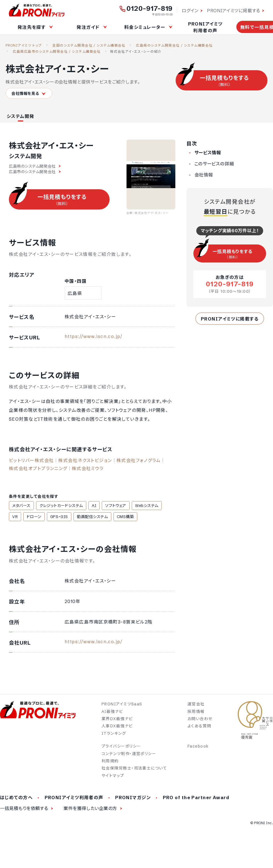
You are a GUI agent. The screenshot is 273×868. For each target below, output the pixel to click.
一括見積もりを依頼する (24, 809)
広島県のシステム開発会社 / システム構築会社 (174, 45)
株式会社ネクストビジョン (85, 460)
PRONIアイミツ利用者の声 (205, 27)
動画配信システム (73, 517)
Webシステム (139, 506)
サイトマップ (113, 776)
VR (161, 506)
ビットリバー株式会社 (31, 460)
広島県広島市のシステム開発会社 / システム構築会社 (57, 51)
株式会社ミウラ (88, 468)
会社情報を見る (29, 93)
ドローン (19, 517)
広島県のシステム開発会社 (35, 166)
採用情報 (196, 712)
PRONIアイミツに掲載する (234, 11)
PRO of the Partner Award (196, 798)
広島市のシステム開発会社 (35, 172)
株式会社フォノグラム (139, 460)
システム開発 (21, 116)
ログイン (190, 11)
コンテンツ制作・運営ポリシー (129, 754)
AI (90, 506)
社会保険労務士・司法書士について (134, 769)
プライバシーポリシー (121, 747)
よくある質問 (199, 727)
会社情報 (204, 175)
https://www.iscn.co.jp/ (93, 336)
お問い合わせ (200, 719)
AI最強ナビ (112, 712)
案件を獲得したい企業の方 (90, 809)
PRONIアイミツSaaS (122, 705)
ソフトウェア (110, 506)
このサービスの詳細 (214, 164)
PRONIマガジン (133, 798)
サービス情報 (208, 153)
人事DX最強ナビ (117, 727)
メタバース (21, 506)
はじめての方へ (16, 798)
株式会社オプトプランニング (38, 468)
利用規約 (110, 761)
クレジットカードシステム (59, 506)
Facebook (198, 747)
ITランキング (114, 734)
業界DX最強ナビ (117, 719)
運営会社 (196, 705)
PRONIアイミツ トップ (24, 45)
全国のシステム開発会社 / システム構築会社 (89, 45)
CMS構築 (105, 517)
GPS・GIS (42, 517)
